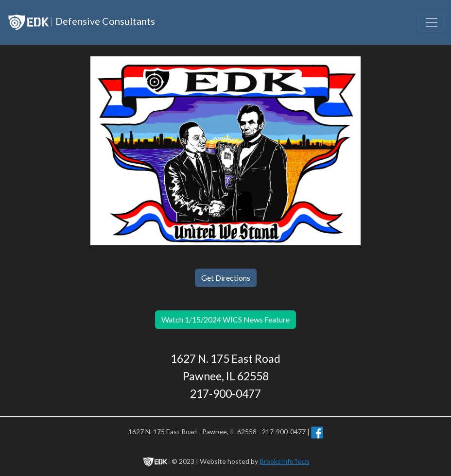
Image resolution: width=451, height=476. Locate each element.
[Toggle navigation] (432, 22)
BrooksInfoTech (284, 461)
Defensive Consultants (80, 22)
